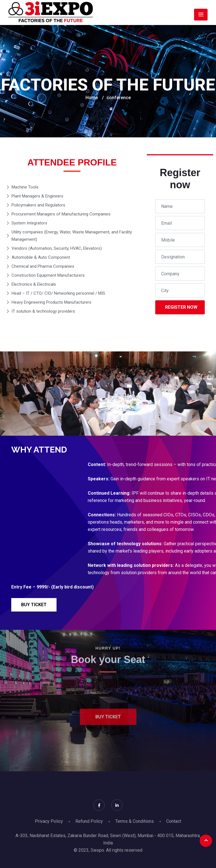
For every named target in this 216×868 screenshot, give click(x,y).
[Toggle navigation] (201, 15)
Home (92, 98)
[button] (34, 605)
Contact (174, 821)
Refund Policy (89, 821)
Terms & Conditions (135, 821)
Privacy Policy (49, 821)
